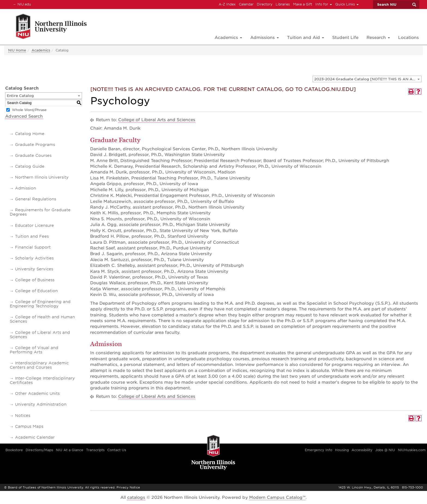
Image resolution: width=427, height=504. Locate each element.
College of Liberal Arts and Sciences (40, 335)
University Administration (41, 404)
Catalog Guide (30, 166)
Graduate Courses (33, 155)
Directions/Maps (39, 450)
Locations (408, 38)
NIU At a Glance (70, 450)
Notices (23, 416)
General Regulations (36, 199)
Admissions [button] (265, 38)
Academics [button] (228, 38)
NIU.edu (21, 4)
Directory (265, 4)
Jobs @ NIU (385, 450)
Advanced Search (24, 116)
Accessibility (362, 450)
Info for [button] (324, 4)
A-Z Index (227, 4)
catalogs (136, 497)
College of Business (35, 280)
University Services (34, 269)
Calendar (246, 4)
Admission (25, 188)
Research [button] (378, 38)
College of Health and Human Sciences (42, 319)
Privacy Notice (128, 487)
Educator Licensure (34, 225)
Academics (41, 50)
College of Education (36, 291)
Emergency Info (318, 450)
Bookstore (14, 450)
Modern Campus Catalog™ (277, 497)
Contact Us (117, 450)
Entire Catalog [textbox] (20, 96)
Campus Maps (29, 426)
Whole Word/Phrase (29, 110)
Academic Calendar (35, 437)
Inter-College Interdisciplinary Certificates (42, 380)
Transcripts (95, 450)
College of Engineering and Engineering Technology (40, 304)
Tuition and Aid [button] (306, 38)
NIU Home (17, 50)
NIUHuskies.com (412, 450)
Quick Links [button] (347, 4)
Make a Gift (303, 4)
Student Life (345, 38)
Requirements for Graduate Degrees (40, 212)
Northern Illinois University (42, 177)
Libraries (283, 4)
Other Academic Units (37, 393)
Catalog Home (30, 134)
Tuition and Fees (32, 236)
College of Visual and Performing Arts (34, 350)
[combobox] (367, 79)
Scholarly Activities (34, 258)
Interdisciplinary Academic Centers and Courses (39, 365)
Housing (342, 450)
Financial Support (33, 247)
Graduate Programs (35, 145)
